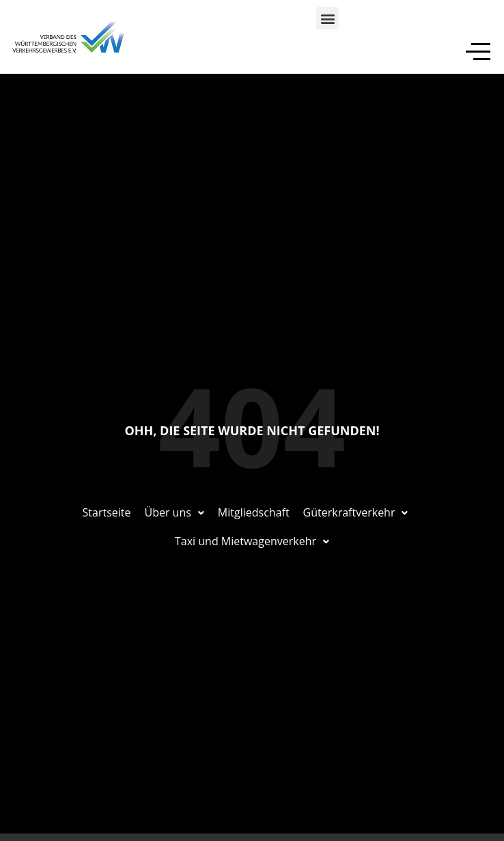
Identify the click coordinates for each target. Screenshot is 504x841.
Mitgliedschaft (254, 512)
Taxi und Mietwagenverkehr (252, 541)
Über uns (174, 512)
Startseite (107, 512)
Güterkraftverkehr (356, 512)
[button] (327, 18)
